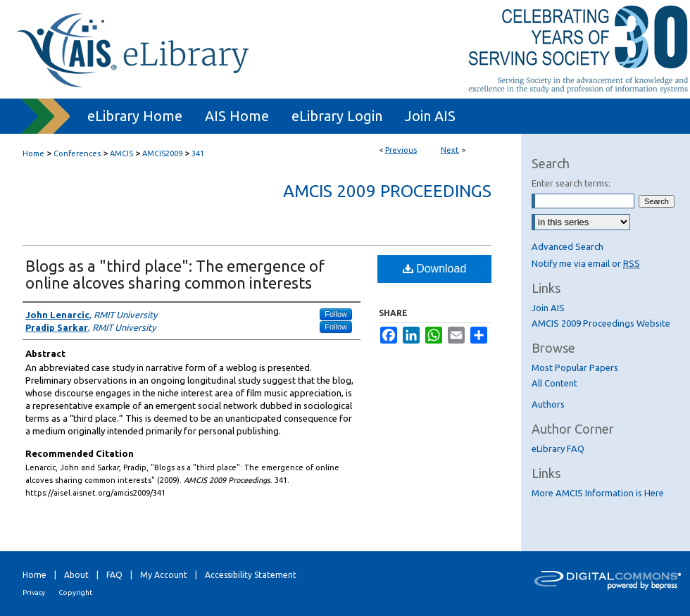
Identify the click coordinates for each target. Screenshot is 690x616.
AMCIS (121, 153)
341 (198, 153)
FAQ (114, 575)
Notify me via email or (586, 263)
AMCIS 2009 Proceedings (387, 191)
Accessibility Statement (251, 575)
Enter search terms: (571, 183)
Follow (336, 314)
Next (450, 150)
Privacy (34, 592)
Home (33, 153)
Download (435, 269)
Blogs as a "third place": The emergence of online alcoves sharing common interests (175, 274)
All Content (554, 383)
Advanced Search (567, 246)
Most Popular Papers (575, 367)
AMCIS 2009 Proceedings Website (601, 323)
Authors (548, 404)
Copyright (75, 592)
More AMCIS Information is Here (598, 493)
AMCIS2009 (162, 153)
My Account (164, 575)
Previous (401, 150)
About (76, 575)
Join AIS (548, 308)
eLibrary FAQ (558, 448)
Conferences (77, 153)
